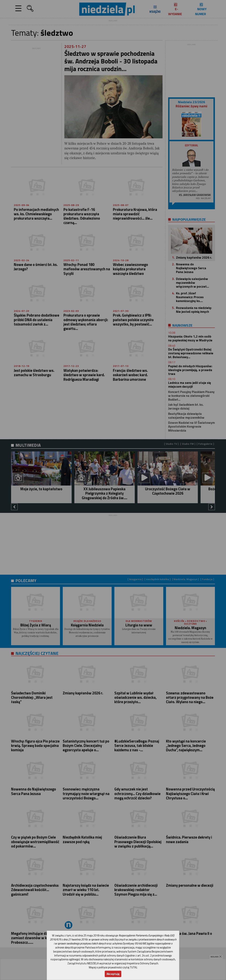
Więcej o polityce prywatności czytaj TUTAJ (113, 967)
